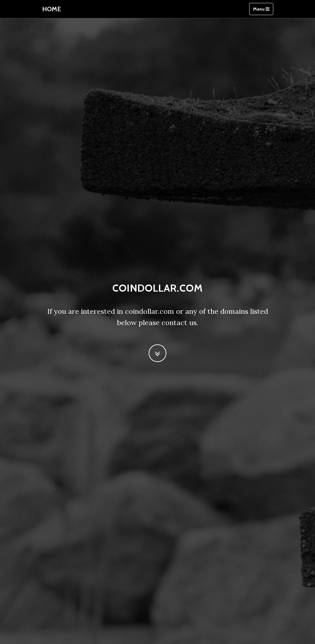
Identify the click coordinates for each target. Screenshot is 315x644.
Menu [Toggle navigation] (261, 9)
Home (52, 9)
